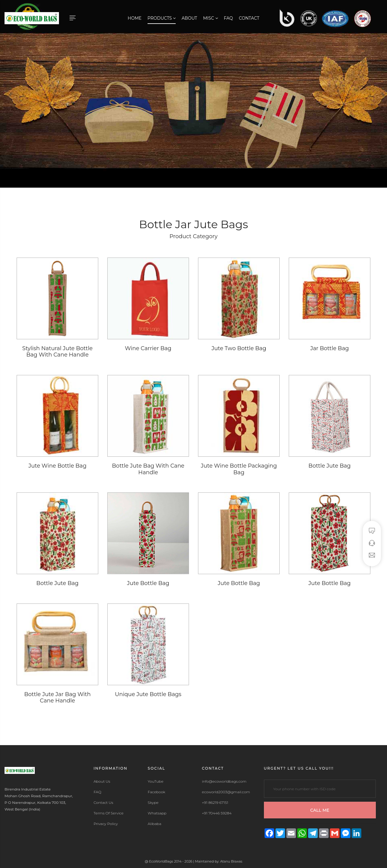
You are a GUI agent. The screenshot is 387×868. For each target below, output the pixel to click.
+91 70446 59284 (217, 813)
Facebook (157, 792)
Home (135, 18)
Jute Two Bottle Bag (239, 348)
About (189, 18)
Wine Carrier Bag (148, 348)
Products (162, 18)
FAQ (228, 18)
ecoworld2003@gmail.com (226, 792)
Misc (211, 18)
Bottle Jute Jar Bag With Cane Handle (57, 698)
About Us (102, 781)
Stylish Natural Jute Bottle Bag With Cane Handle (58, 352)
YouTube (156, 781)
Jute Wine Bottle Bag (57, 466)
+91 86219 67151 (215, 803)
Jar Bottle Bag (330, 348)
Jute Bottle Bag (148, 583)
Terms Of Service (108, 813)
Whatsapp (157, 813)
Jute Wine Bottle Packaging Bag (239, 469)
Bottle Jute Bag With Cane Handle (148, 469)
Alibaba (155, 824)
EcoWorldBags (162, 861)
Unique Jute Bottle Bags (148, 694)
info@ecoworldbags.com (224, 781)
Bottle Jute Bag (330, 466)
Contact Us (103, 803)
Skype (153, 803)
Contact (249, 18)
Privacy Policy (106, 824)
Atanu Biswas (231, 861)
